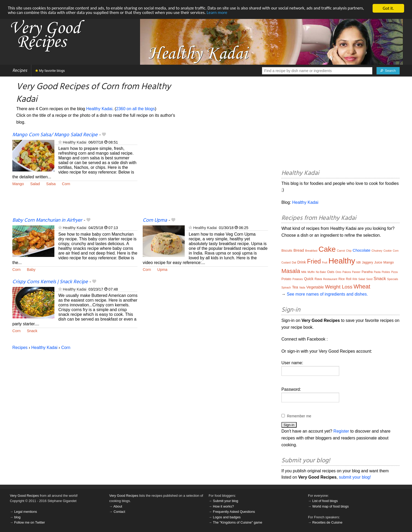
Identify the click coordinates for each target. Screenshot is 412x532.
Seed (369, 279)
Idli (359, 262)
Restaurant (330, 279)
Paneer (356, 272)
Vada (302, 288)
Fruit (325, 263)
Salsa (51, 184)
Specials (393, 279)
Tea (295, 287)
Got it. (388, 8)
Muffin (311, 272)
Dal (294, 262)
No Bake (321, 272)
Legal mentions (26, 512)
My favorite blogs (50, 71)
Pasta (377, 272)
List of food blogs (325, 501)
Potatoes (298, 279)
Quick (309, 279)
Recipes (20, 71)
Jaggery (367, 262)
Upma (162, 270)
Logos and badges (227, 517)
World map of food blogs (331, 506)
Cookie (388, 251)
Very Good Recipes (24, 496)
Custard (286, 263)
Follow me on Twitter (30, 522)
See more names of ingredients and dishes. (327, 294)
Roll (349, 279)
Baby (31, 270)
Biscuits (287, 251)
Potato (286, 279)
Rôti (355, 279)
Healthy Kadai (99, 109)
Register (341, 431)
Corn (66, 184)
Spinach (286, 288)
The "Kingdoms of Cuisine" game (238, 522)
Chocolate (362, 250)
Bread (299, 250)
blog (17, 517)
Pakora (347, 272)
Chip (349, 251)
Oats (331, 272)
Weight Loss (339, 287)
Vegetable (315, 287)
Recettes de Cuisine (328, 522)
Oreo (338, 272)
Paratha (367, 272)
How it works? (223, 506)
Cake (327, 249)
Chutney (377, 251)
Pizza (394, 272)
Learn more (220, 13)
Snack (32, 331)
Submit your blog (225, 501)
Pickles (386, 272)
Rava (318, 279)
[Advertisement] (205, 174)
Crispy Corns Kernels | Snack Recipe (50, 282)
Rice (342, 279)
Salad (35, 184)
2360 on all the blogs (136, 109)
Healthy (342, 261)
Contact (119, 512)
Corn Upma (155, 220)
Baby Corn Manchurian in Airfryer (47, 220)
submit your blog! (355, 477)
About (118, 506)
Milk (304, 272)
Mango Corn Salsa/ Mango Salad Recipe (55, 135)
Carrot (341, 251)
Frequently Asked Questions (234, 512)
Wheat (362, 287)
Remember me (299, 416)
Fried (314, 261)
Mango (18, 184)
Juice (378, 262)
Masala (291, 271)
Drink (302, 262)
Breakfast (311, 251)
